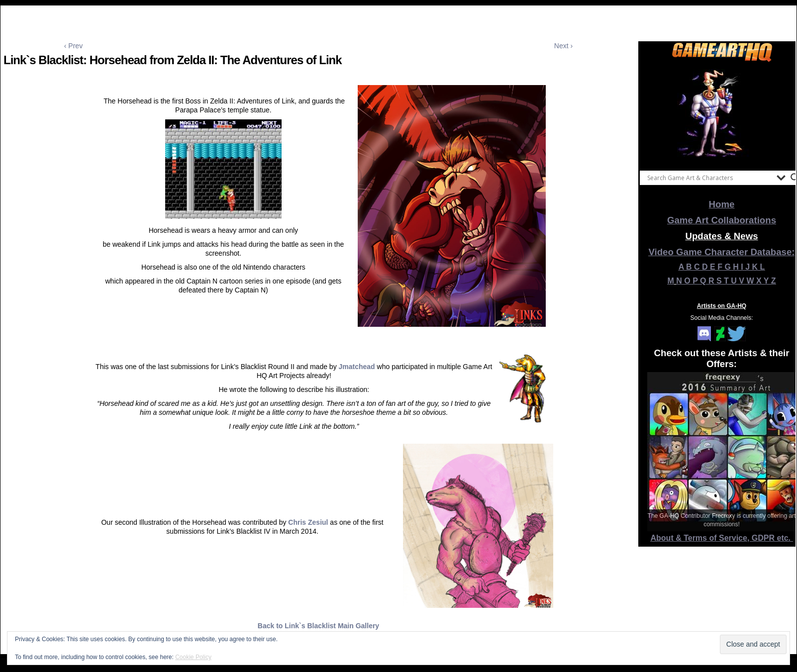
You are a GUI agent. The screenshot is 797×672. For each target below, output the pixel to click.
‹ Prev (73, 46)
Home (722, 204)
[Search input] (709, 178)
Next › (563, 46)
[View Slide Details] (722, 114)
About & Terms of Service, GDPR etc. (722, 538)
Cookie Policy (193, 657)
